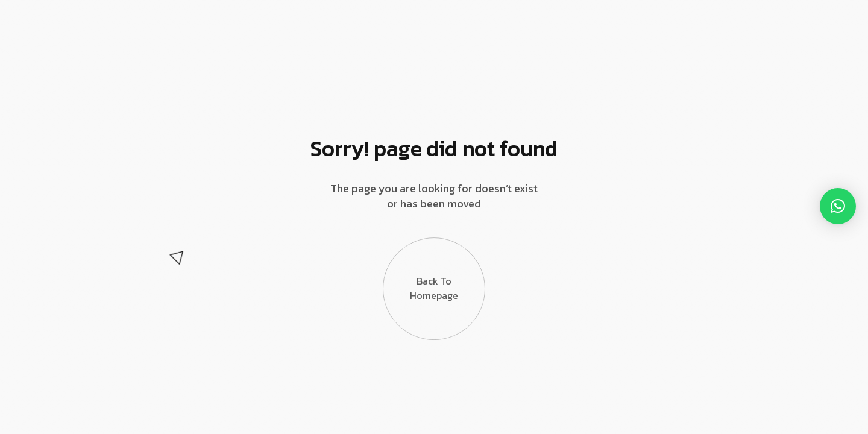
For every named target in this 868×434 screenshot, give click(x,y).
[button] (838, 206)
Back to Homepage (434, 285)
